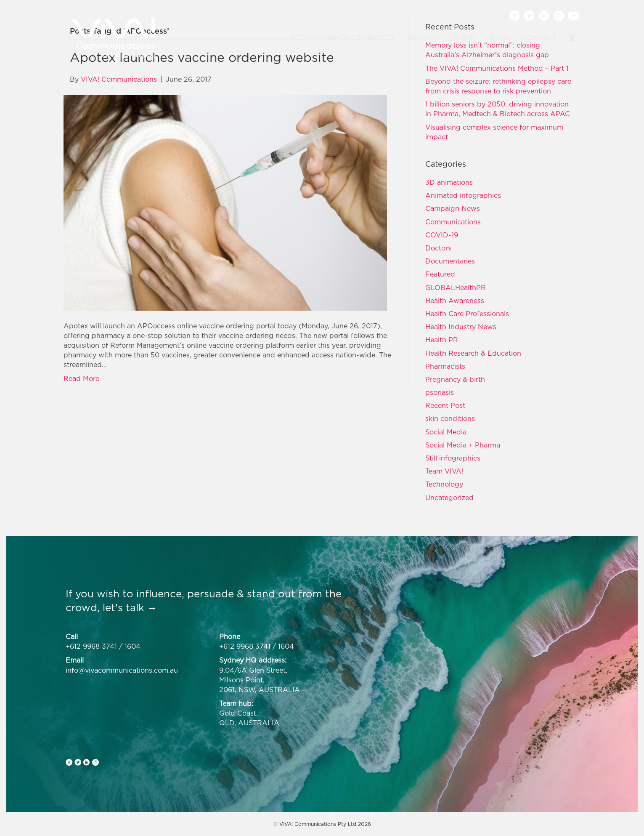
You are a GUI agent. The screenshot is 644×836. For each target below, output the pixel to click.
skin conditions (450, 418)
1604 (133, 646)
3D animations (449, 182)
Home (303, 37)
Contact (539, 37)
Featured (440, 274)
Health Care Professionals (467, 314)
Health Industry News (461, 327)
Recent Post (445, 405)
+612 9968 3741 (91, 646)
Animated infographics (463, 195)
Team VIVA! (444, 471)
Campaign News (453, 208)
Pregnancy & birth (455, 379)
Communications (453, 222)
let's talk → (130, 607)
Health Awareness (455, 301)
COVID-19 (442, 235)
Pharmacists (445, 366)
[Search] (569, 38)
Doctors (438, 248)
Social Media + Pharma (463, 445)
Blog (498, 37)
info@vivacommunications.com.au (122, 670)
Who (336, 37)
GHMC (464, 37)
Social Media (446, 432)
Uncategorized (449, 498)
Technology (444, 484)
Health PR (442, 340)
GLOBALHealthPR (456, 288)
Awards (424, 37)
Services (377, 37)
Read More (81, 378)
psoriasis (440, 392)
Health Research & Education (473, 353)
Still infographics (453, 458)
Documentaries (450, 261)
